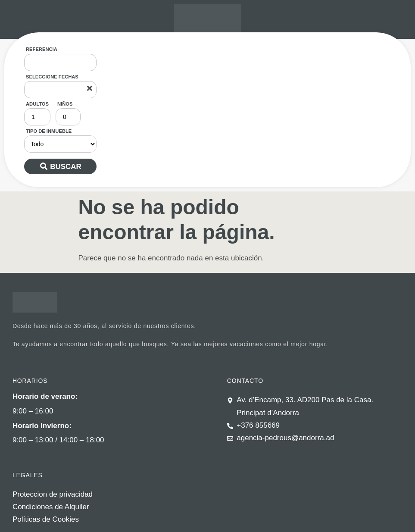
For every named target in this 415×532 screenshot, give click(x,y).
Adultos (37, 104)
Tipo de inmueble (49, 131)
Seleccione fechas (52, 77)
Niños (65, 104)
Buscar (66, 167)
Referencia (42, 49)
